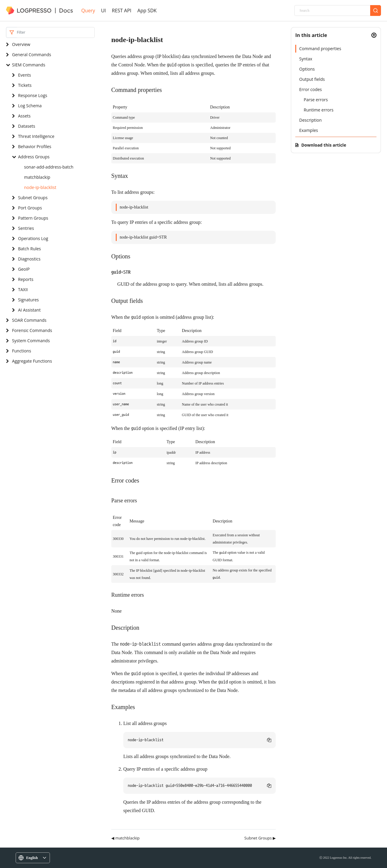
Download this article (324, 145)
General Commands (32, 55)
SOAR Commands (29, 320)
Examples (309, 130)
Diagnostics (29, 259)
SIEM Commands (29, 65)
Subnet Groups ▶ (260, 838)
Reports (26, 279)
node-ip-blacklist (40, 187)
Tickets (25, 85)
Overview (21, 44)
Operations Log (33, 238)
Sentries (26, 228)
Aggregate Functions (32, 361)
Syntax (306, 59)
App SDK (147, 11)
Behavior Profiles (35, 146)
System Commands (31, 341)
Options (307, 69)
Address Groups (34, 157)
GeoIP (24, 269)
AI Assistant (29, 310)
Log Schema (30, 106)
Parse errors (316, 100)
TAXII (23, 289)
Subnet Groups (33, 198)
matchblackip (37, 177)
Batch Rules (29, 249)
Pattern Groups (33, 218)
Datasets (27, 126)
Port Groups (30, 208)
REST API (122, 11)
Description (310, 120)
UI (103, 11)
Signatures (28, 300)
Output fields (312, 79)
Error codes (310, 89)
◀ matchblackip (125, 838)
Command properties (320, 49)
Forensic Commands (32, 330)
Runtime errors (319, 110)
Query (88, 11)
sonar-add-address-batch (49, 167)
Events (25, 75)
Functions (21, 351)
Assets (24, 116)
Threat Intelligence (36, 136)
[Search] (332, 11)
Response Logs (33, 95)
